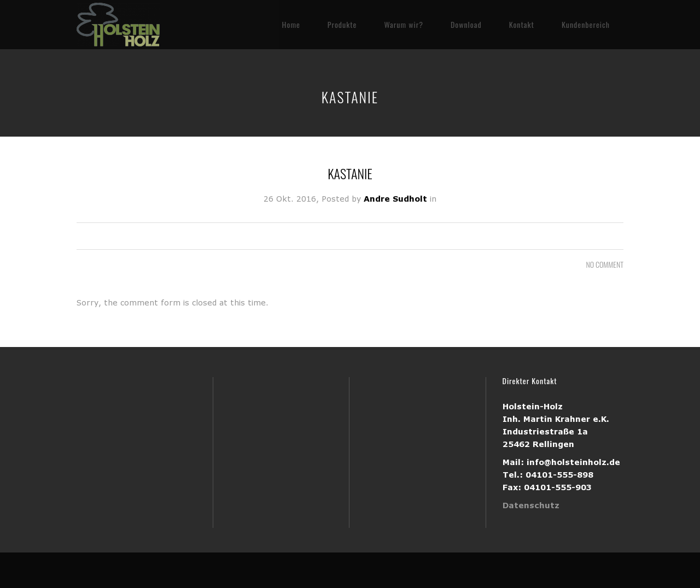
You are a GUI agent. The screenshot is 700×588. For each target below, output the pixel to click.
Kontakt (522, 24)
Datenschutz (531, 505)
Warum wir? (403, 24)
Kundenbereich (586, 24)
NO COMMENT (605, 264)
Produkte (342, 24)
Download (466, 24)
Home (291, 24)
